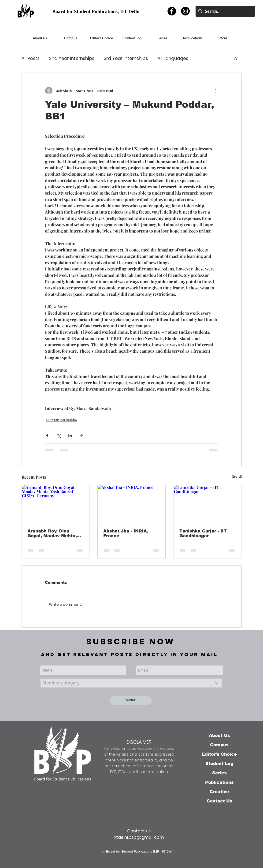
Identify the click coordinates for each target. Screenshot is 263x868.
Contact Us (219, 801)
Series (219, 773)
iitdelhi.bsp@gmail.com (139, 837)
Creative (219, 792)
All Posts (31, 59)
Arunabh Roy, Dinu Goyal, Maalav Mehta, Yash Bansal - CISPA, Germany (52, 533)
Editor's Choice (219, 754)
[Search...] (225, 11)
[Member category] (131, 683)
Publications (219, 782)
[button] (236, 59)
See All (237, 476)
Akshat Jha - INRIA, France (126, 533)
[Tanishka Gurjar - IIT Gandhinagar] (208, 504)
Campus (219, 745)
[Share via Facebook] (47, 436)
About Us (219, 735)
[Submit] (131, 701)
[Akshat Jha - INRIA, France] (131, 504)
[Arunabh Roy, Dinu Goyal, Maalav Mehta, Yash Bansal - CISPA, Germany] (56, 504)
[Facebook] (172, 11)
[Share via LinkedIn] (70, 436)
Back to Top (7, 847)
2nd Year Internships (72, 59)
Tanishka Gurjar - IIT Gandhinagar (203, 533)
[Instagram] (185, 11)
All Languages (173, 59)
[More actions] (215, 91)
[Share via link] (82, 436)
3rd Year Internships (126, 59)
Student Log (219, 764)
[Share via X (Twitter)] (59, 436)
